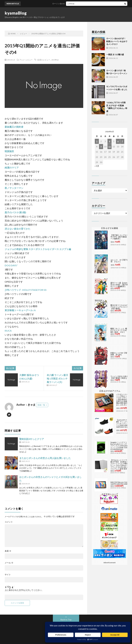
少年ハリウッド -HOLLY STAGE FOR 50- (26, 290)
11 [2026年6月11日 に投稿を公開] (110, 147)
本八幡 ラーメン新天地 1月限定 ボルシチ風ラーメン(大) (57, 378)
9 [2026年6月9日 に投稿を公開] (101, 147)
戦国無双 (9, 151)
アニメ (22, 60)
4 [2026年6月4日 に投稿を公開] (110, 141)
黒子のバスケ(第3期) (15, 212)
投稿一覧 (41, 405)
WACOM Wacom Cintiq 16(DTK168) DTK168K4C (120, 483)
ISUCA (8, 331)
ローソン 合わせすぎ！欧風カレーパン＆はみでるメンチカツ (80, 4)
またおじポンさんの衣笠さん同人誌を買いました (45, 458)
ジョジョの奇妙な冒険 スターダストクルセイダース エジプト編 (38, 249)
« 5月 (97, 166)
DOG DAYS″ (11, 265)
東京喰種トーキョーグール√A (20, 310)
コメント (9, 522)
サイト (8, 575)
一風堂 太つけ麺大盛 (115, 54)
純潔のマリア (12, 168)
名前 (8, 551)
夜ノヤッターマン (14, 188)
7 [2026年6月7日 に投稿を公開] (122, 141)
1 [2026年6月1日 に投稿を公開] (97, 141)
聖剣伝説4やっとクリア (32, 439)
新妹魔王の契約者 (14, 127)
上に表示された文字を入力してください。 (24, 590)
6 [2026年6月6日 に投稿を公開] (118, 141)
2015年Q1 (55, 60)
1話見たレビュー (44, 60)
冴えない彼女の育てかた (18, 229)
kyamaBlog (16, 13)
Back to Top (66, 620)
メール (9, 563)
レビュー (29, 60)
